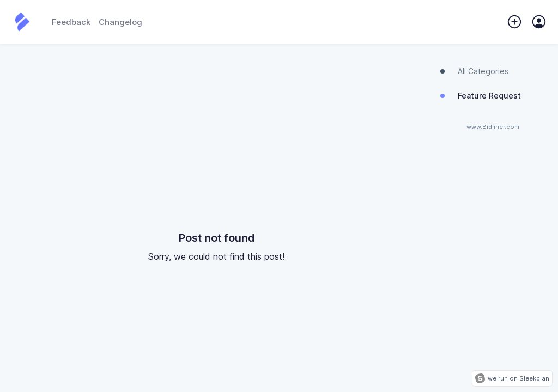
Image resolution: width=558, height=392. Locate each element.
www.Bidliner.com (493, 127)
